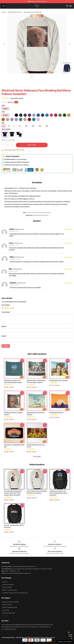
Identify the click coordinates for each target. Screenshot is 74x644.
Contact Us (6, 610)
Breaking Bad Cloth (15, 12)
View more (37, 457)
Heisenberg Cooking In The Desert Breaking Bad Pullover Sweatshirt (58, 493)
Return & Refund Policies (10, 607)
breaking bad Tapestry (57, 413)
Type (3, 105)
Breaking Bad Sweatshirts (33, 12)
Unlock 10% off (70, 635)
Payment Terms (7, 605)
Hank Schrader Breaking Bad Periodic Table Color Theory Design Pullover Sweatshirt (13, 493)
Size (3, 123)
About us (5, 582)
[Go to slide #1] (32, 78)
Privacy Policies (7, 587)
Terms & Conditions (8, 585)
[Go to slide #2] (42, 78)
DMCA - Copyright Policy (10, 590)
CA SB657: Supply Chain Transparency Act (15, 593)
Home (4, 12)
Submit (6, 346)
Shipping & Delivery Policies (10, 602)
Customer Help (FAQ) (9, 613)
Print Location (6, 129)
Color (3, 112)
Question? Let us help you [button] (65, 642)
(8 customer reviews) (17, 98)
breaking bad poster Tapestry (59, 381)
